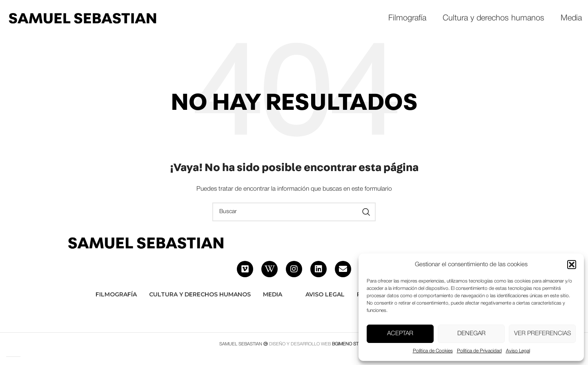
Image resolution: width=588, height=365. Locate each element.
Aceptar (400, 334)
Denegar (471, 334)
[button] (572, 265)
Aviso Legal (518, 351)
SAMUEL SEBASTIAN (241, 344)
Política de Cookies (433, 351)
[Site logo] (82, 19)
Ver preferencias (542, 334)
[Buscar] (294, 212)
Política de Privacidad (479, 351)
